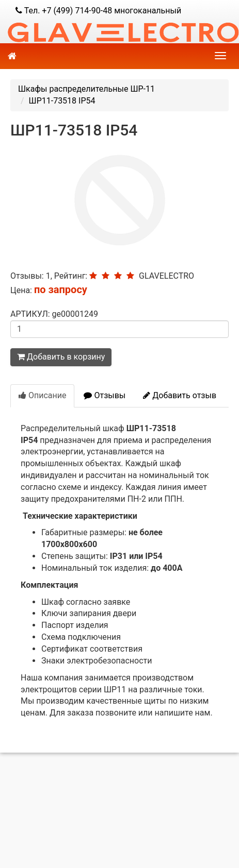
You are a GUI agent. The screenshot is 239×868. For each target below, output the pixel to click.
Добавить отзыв (180, 395)
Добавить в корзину (61, 357)
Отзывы (105, 395)
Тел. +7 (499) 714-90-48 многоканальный (98, 11)
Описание (42, 395)
